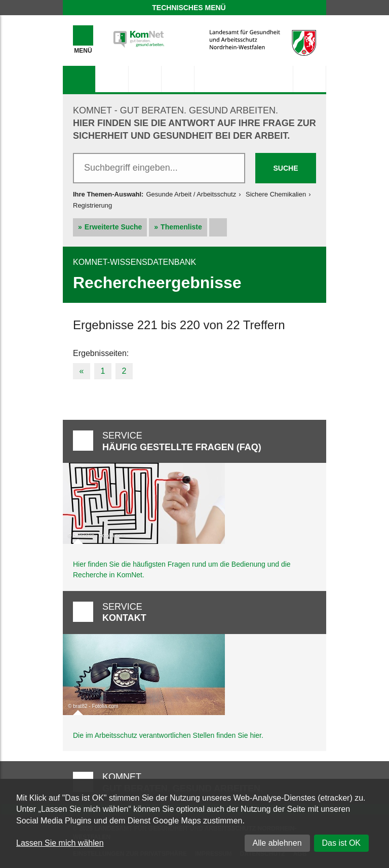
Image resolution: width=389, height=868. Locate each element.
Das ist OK (341, 843)
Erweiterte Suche (113, 227)
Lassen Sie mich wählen (60, 843)
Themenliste (181, 227)
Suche (285, 168)
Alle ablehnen (277, 843)
